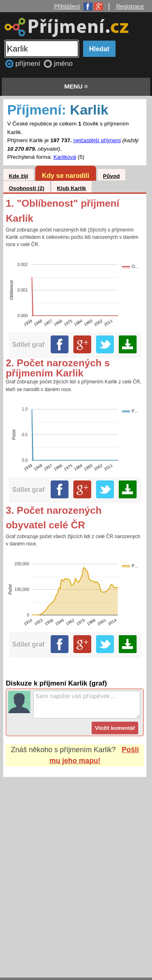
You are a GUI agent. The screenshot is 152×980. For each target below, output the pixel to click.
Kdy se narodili (65, 175)
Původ (111, 176)
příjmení (29, 64)
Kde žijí (19, 176)
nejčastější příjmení (97, 140)
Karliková (65, 157)
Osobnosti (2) (27, 188)
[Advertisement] (76, 869)
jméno (63, 64)
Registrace (130, 6)
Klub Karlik (72, 188)
